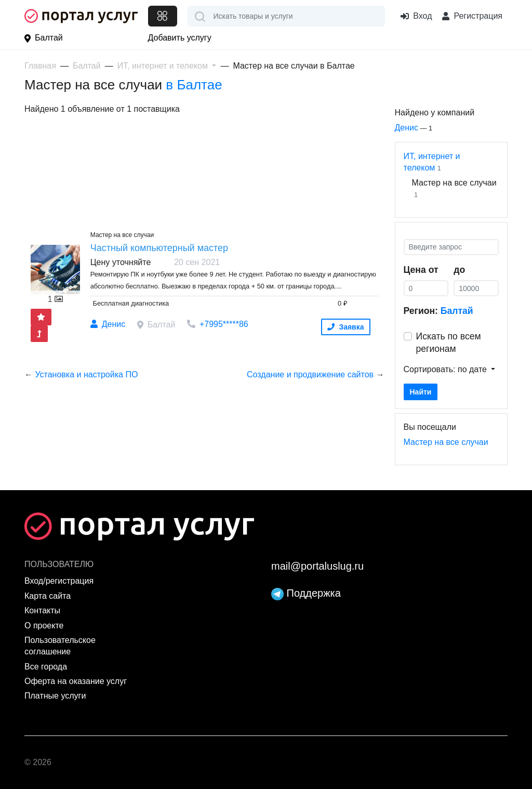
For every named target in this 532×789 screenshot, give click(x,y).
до (459, 270)
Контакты (42, 610)
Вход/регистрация (59, 581)
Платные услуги (55, 696)
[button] (167, 66)
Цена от (421, 270)
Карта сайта (48, 596)
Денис (407, 128)
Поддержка (306, 593)
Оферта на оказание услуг (76, 681)
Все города (46, 667)
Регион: (438, 311)
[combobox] (287, 16)
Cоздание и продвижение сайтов (310, 374)
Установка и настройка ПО (86, 374)
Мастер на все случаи (446, 442)
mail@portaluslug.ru (317, 566)
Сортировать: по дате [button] (447, 369)
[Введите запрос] (451, 247)
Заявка (345, 327)
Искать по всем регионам (449, 343)
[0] (426, 288)
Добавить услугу (180, 38)
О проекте (44, 626)
